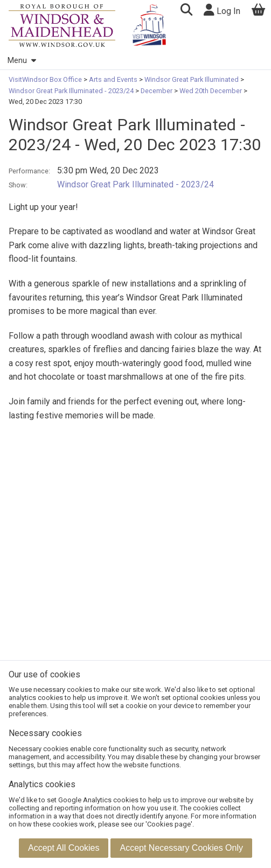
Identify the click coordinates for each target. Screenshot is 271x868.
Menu (22, 61)
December (157, 91)
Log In (222, 10)
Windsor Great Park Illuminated (192, 79)
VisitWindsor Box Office (46, 79)
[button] (186, 11)
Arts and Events (113, 79)
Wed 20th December (211, 91)
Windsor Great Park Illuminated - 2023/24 (72, 91)
